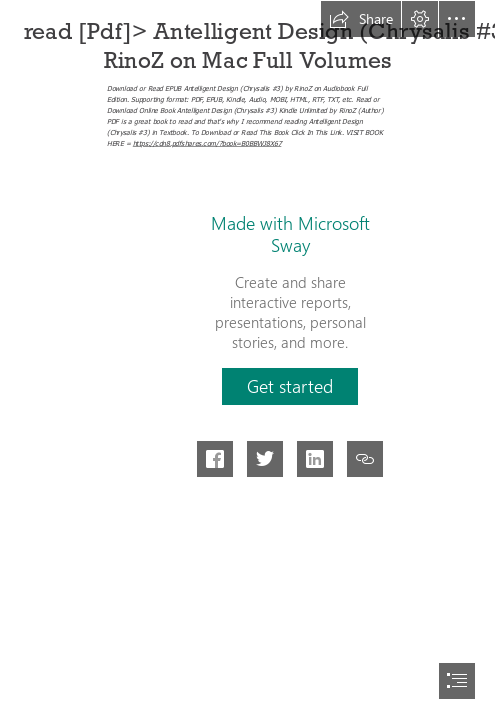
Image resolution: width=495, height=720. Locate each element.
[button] (361, 19)
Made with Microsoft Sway (290, 234)
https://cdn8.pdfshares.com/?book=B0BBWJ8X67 (207, 142)
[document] (247, 360)
